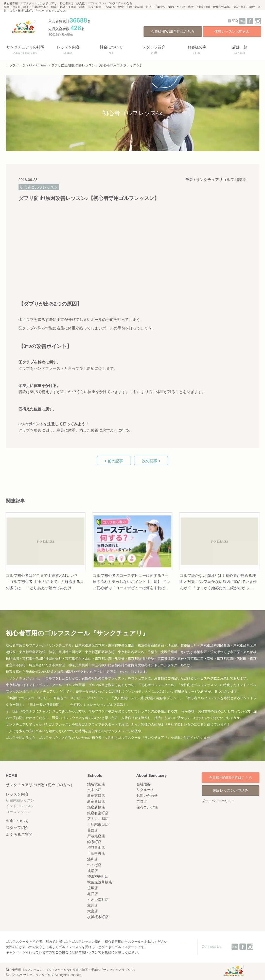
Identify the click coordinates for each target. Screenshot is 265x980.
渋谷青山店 (96, 847)
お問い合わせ (147, 796)
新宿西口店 (96, 801)
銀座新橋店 (96, 807)
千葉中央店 (96, 853)
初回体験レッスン (20, 800)
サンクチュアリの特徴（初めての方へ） (40, 785)
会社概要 (144, 784)
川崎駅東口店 (98, 824)
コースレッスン (18, 812)
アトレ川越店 (98, 819)
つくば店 (94, 865)
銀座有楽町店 (98, 813)
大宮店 (93, 911)
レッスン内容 (17, 794)
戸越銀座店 (96, 836)
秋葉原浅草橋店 (100, 882)
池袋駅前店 (96, 784)
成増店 (93, 871)
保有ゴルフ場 (147, 807)
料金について (17, 821)
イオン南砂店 (98, 900)
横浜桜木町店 (98, 917)
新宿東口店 (96, 796)
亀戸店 (93, 894)
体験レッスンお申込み (232, 31)
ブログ (142, 801)
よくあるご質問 (19, 834)
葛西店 (93, 830)
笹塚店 (93, 888)
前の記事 (115, 461)
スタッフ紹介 (17, 828)
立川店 (93, 905)
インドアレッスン (20, 806)
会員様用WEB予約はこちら (173, 31)
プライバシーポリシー (218, 801)
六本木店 (94, 790)
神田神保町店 (98, 876)
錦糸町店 (94, 842)
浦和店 (93, 859)
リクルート (145, 790)
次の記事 (150, 461)
